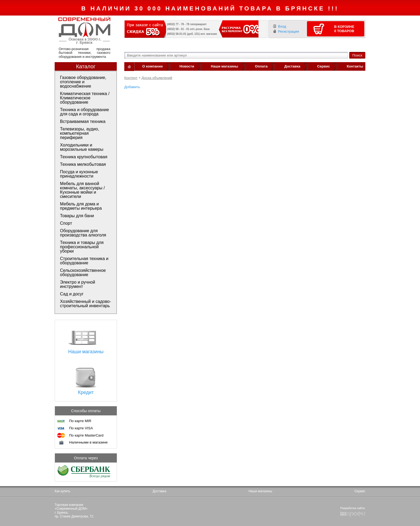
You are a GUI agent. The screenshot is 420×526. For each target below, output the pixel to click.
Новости (187, 66)
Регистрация (288, 31)
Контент (131, 78)
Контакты (355, 66)
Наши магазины (224, 66)
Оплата (261, 66)
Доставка (292, 66)
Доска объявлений (157, 78)
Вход (282, 26)
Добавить (132, 87)
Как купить (63, 491)
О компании (152, 66)
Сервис (324, 66)
